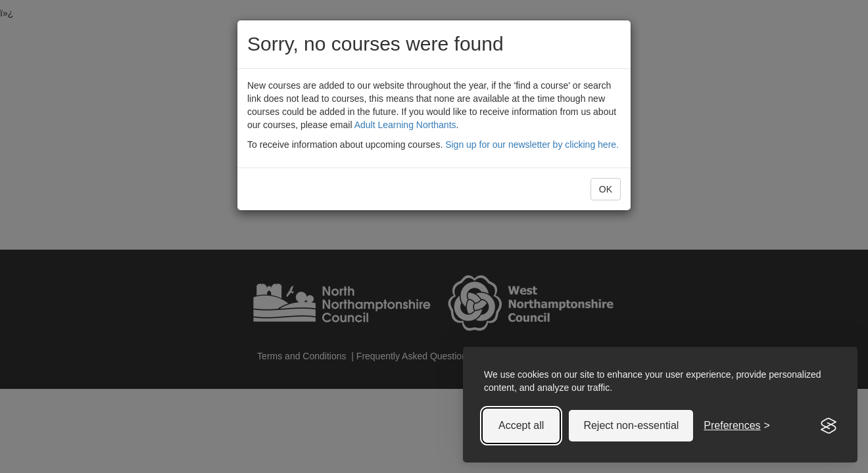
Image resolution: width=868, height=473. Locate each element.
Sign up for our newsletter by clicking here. (532, 145)
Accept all (521, 425)
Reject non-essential (631, 425)
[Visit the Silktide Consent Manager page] (829, 426)
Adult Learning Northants (405, 125)
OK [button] (606, 189)
